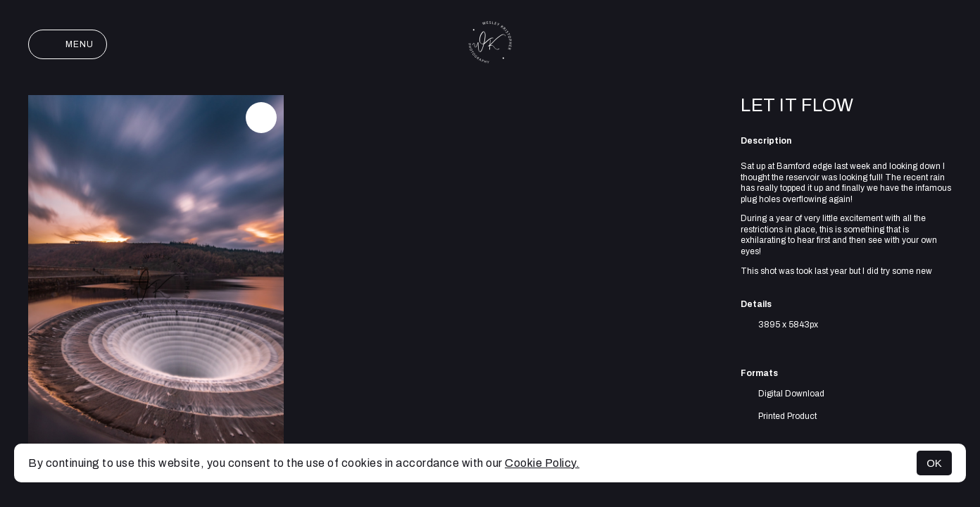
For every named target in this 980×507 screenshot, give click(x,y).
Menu (68, 44)
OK (934, 463)
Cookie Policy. (542, 463)
